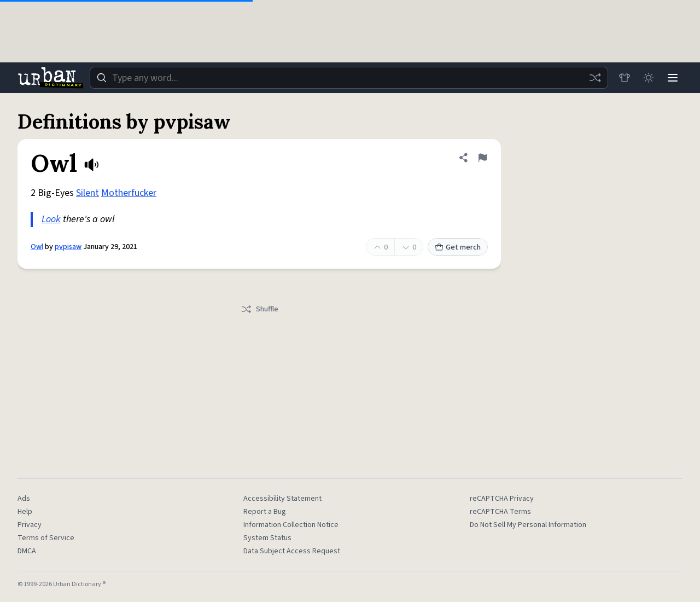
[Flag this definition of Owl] (482, 158)
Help (25, 512)
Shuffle (259, 309)
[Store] (625, 78)
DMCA (27, 551)
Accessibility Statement (282, 499)
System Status (267, 538)
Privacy (30, 525)
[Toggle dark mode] (649, 78)
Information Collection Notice (291, 525)
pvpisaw (68, 247)
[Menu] (673, 78)
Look (51, 219)
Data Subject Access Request (292, 551)
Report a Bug (265, 512)
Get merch (458, 247)
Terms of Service (46, 538)
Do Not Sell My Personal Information (528, 525)
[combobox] (349, 78)
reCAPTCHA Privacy (502, 499)
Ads (24, 499)
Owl (37, 247)
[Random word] (595, 78)
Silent (87, 193)
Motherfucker (129, 193)
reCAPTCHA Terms (500, 512)
